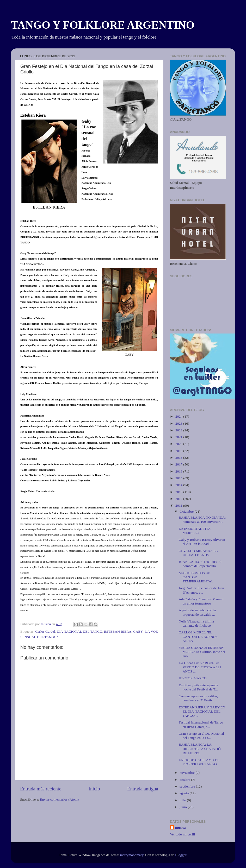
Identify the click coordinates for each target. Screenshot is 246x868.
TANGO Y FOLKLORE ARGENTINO (103, 25)
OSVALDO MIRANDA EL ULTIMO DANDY (198, 553)
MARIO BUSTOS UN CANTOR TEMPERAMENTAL (196, 577)
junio (184, 807)
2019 (179, 451)
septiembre (188, 786)
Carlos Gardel (45, 631)
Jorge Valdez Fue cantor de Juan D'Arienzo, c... (201, 590)
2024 (179, 416)
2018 (179, 458)
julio (183, 800)
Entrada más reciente (41, 789)
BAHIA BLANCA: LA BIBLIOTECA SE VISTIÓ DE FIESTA (200, 749)
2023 (179, 423)
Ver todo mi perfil (182, 834)
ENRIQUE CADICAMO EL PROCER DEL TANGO (199, 762)
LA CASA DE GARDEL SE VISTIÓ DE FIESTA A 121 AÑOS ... (200, 667)
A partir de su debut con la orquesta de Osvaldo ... (197, 612)
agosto (185, 793)
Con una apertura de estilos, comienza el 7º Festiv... (198, 698)
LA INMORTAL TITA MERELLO (195, 531)
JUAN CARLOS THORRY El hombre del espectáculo (200, 564)
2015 (179, 478)
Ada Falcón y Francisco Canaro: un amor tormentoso (202, 601)
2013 (179, 492)
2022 (179, 430)
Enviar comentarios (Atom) (59, 799)
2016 (179, 471)
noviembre (187, 773)
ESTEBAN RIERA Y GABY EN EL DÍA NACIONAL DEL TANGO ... (202, 711)
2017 (179, 464)
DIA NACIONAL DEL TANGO (79, 631)
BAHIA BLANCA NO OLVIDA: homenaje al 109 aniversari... (202, 520)
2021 (179, 437)
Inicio (94, 789)
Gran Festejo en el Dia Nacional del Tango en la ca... (201, 736)
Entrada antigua (143, 789)
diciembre (187, 511)
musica (180, 828)
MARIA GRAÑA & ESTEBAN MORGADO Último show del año (202, 652)
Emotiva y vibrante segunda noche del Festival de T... (198, 687)
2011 (179, 505)
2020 (179, 444)
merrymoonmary (132, 855)
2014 (179, 485)
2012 (179, 499)
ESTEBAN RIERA (118, 631)
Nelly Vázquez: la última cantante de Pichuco (196, 623)
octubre (185, 780)
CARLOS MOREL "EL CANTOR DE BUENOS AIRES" (198, 636)
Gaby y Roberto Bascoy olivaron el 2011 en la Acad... (202, 542)
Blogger (181, 855)
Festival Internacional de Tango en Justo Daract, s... (201, 724)
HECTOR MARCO (193, 678)
